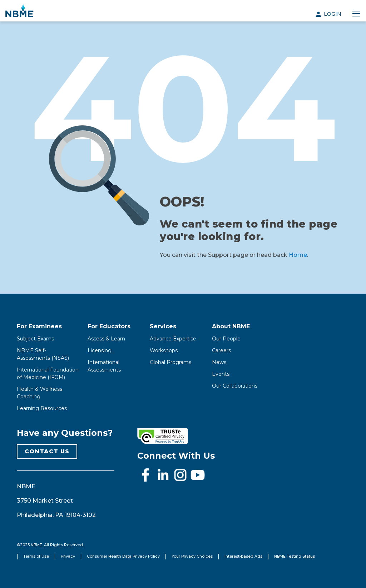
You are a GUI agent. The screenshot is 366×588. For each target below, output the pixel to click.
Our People (226, 339)
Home (298, 255)
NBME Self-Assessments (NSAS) (43, 354)
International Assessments (104, 366)
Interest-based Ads (243, 556)
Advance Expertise (173, 339)
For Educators (109, 326)
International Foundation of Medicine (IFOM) (48, 373)
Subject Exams (35, 339)
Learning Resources (42, 408)
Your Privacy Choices (192, 556)
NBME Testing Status (295, 556)
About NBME (231, 326)
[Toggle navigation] (356, 14)
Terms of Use (36, 556)
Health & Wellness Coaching (39, 393)
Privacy (68, 556)
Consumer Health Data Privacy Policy (123, 556)
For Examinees (39, 326)
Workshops (164, 350)
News (219, 362)
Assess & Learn (106, 339)
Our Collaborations (235, 386)
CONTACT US (47, 451)
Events (221, 374)
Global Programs (170, 362)
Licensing (100, 350)
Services (163, 326)
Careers (221, 350)
